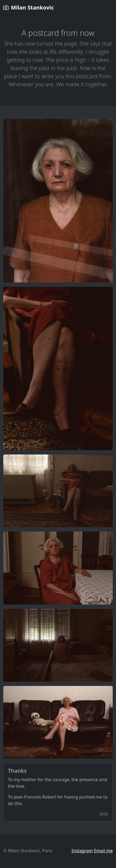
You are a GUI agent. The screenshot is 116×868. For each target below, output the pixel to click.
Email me (103, 851)
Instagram (82, 851)
